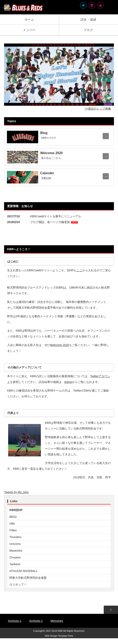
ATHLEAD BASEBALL (24, 571)
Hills (12, 524)
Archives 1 (15, 621)
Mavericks (16, 551)
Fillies (13, 530)
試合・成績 (88, 19)
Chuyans (15, 557)
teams (68, 382)
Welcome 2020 (60, 345)
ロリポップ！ (18, 584)
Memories (57, 621)
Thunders (15, 537)
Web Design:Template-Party (59, 636)
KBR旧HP (16, 510)
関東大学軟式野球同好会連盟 (28, 578)
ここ (79, 270)
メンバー (29, 30)
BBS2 (13, 517)
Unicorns (15, 544)
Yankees (15, 564)
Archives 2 (36, 621)
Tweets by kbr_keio (16, 492)
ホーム (29, 19)
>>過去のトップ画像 (98, 109)
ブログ (88, 30)
